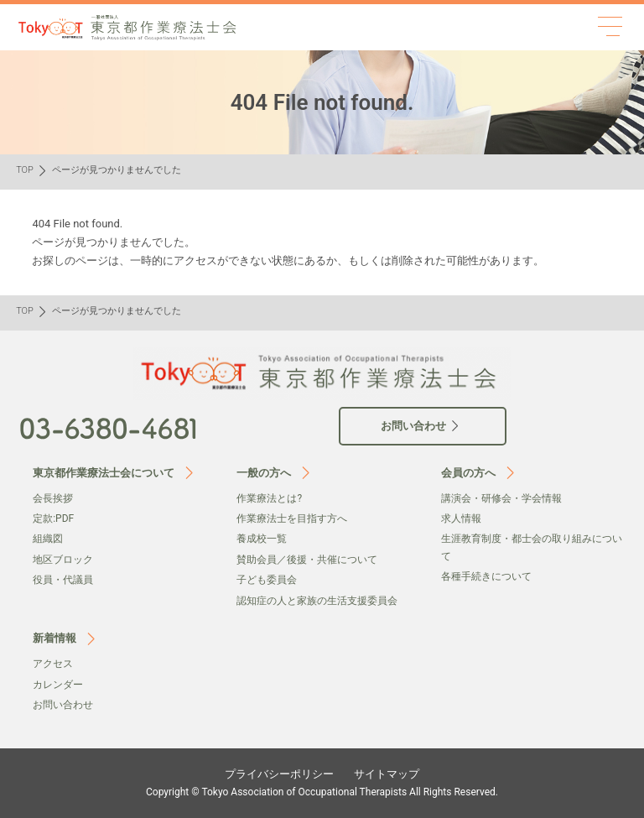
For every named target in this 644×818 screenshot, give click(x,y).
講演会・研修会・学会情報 (501, 498)
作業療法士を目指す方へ (292, 518)
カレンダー (58, 685)
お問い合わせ (63, 705)
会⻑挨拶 (53, 498)
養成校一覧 (262, 539)
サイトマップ (387, 774)
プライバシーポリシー (279, 774)
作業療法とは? (269, 498)
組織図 (48, 539)
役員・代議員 (63, 580)
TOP (25, 170)
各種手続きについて (486, 576)
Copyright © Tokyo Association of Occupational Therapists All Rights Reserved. (322, 792)
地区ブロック (63, 560)
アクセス (53, 664)
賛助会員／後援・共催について (307, 560)
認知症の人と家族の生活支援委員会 (317, 601)
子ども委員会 (267, 580)
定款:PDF (53, 518)
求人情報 (461, 518)
